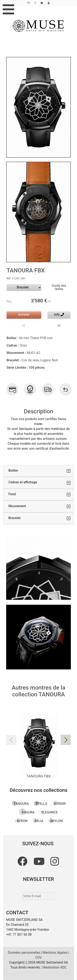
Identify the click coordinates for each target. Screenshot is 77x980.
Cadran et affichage (23, 482)
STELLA (40, 803)
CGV (39, 958)
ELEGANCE (48, 812)
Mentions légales (56, 953)
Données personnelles (24, 953)
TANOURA (20, 803)
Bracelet (14, 518)
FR (29, 3)
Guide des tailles (59, 287)
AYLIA (38, 821)
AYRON (21, 821)
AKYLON (55, 821)
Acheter (24, 315)
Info (59, 315)
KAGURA (27, 812)
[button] (66, 740)
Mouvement (17, 506)
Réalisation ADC (55, 967)
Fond (12, 494)
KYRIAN (59, 803)
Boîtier (13, 470)
